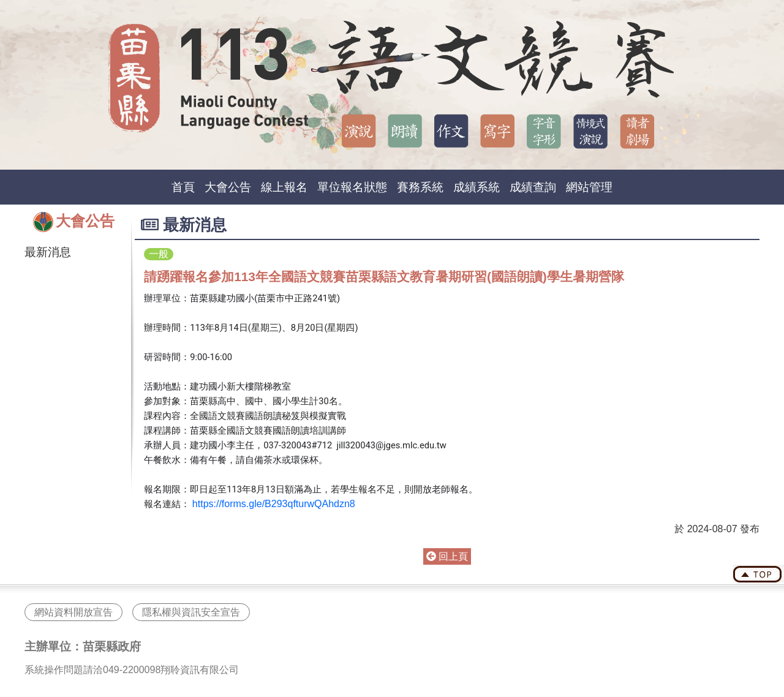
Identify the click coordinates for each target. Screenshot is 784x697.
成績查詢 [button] (533, 187)
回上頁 (447, 556)
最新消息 (48, 252)
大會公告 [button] (228, 187)
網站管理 (589, 187)
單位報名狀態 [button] (352, 187)
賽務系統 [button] (420, 187)
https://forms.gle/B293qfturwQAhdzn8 (274, 504)
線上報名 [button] (284, 187)
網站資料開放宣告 (73, 612)
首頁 (183, 187)
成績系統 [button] (477, 187)
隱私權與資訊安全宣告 (191, 612)
